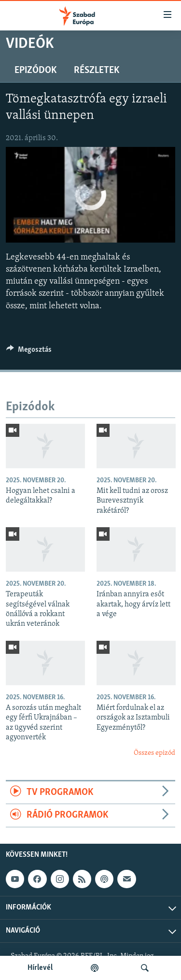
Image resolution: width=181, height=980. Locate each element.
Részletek (97, 71)
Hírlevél (40, 968)
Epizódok (35, 71)
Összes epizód (154, 753)
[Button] (29, 352)
